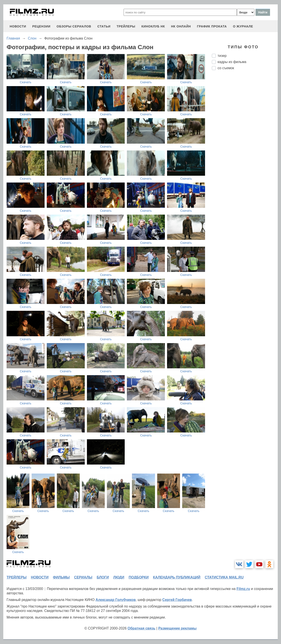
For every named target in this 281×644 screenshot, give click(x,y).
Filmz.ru (243, 589)
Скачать (26, 82)
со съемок (226, 68)
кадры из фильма (232, 62)
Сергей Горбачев (177, 600)
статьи (104, 26)
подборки (139, 577)
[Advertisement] (245, 147)
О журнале (243, 26)
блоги (103, 577)
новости (18, 26)
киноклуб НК (153, 26)
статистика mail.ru (224, 577)
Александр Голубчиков (116, 600)
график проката (212, 26)
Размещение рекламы (177, 628)
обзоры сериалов (74, 26)
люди (119, 577)
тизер (222, 56)
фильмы (61, 577)
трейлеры (126, 26)
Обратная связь (141, 628)
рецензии (41, 26)
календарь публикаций (177, 577)
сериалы (83, 577)
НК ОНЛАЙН (181, 26)
